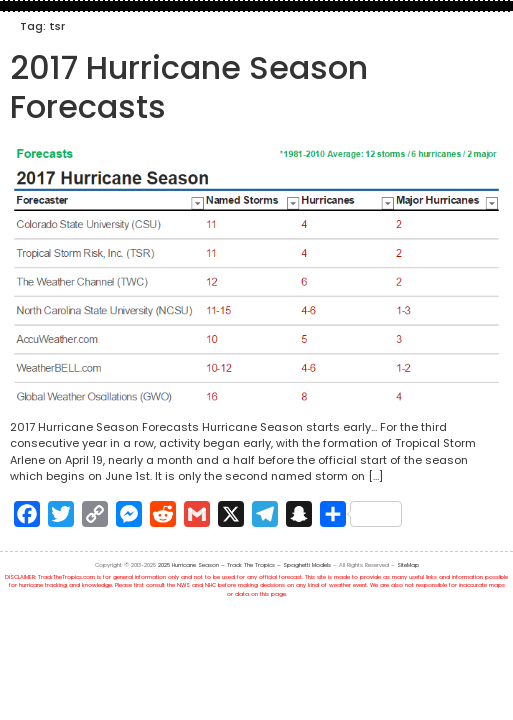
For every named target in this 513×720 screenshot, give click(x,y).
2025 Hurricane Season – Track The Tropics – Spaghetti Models (244, 565)
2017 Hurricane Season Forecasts (189, 86)
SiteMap (408, 565)
